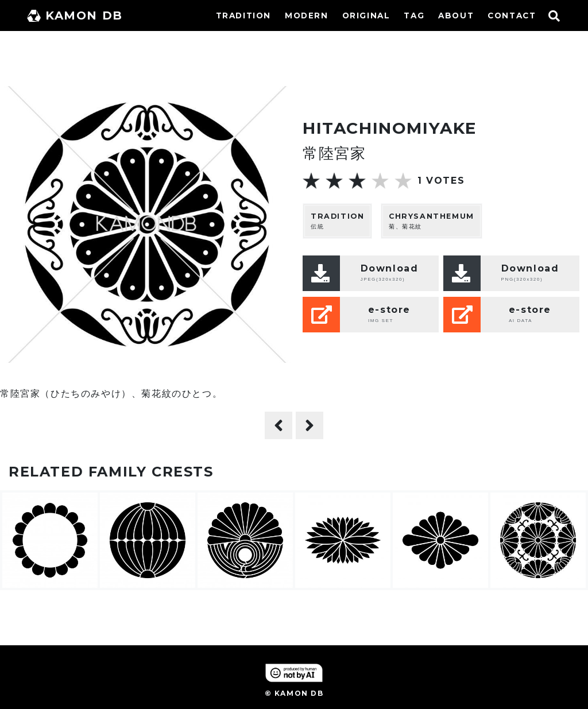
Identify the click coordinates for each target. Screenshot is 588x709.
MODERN (307, 16)
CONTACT (512, 16)
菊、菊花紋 (432, 221)
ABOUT (456, 16)
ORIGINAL (366, 16)
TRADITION (243, 16)
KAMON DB (75, 16)
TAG (414, 16)
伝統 (337, 221)
